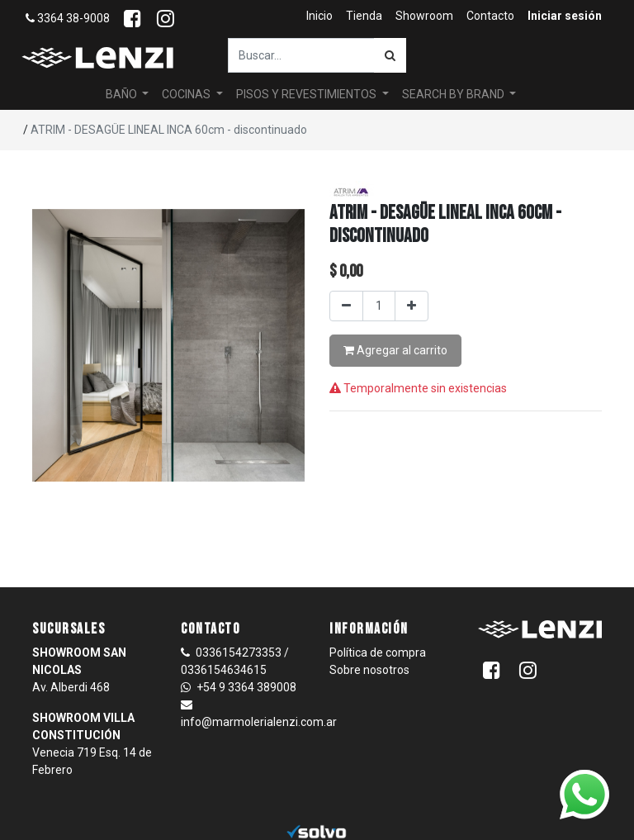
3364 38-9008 (68, 18)
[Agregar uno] (412, 306)
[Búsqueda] (390, 55)
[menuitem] (319, 16)
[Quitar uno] (346, 306)
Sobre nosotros (369, 670)
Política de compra (378, 653)
